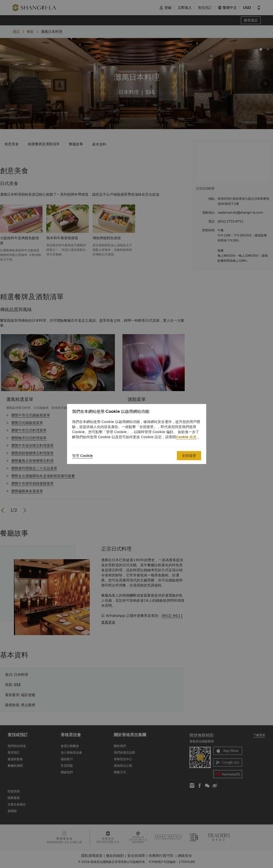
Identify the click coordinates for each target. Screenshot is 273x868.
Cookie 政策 (186, 437)
